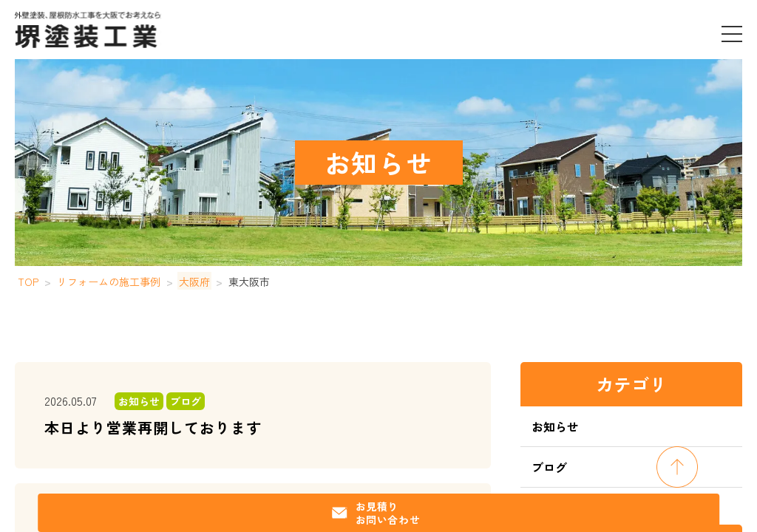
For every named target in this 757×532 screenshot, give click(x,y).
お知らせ (555, 426)
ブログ (549, 467)
